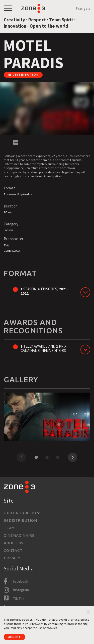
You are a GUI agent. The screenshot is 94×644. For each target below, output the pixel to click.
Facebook (21, 581)
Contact (13, 550)
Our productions (23, 513)
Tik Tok (19, 599)
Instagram (21, 590)
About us (14, 543)
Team (9, 528)
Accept (15, 637)
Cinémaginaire (19, 535)
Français (83, 8)
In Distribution (20, 520)
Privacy (12, 558)
